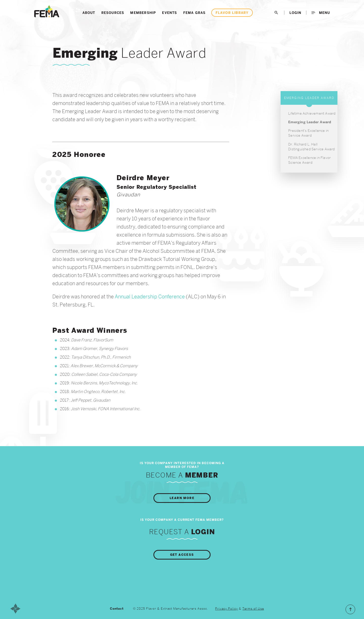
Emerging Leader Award (310, 122)
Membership (143, 13)
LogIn (295, 13)
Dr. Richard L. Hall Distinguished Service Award (311, 147)
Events (169, 13)
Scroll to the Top (350, 609)
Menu (321, 13)
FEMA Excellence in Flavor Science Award (309, 160)
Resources (113, 13)
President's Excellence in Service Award (308, 133)
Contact (117, 609)
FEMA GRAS (195, 13)
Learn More (182, 498)
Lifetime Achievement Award (312, 113)
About (89, 13)
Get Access (182, 555)
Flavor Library (232, 13)
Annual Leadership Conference (150, 297)
